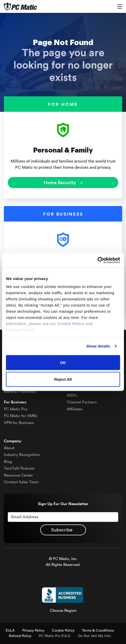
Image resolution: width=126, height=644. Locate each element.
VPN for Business (19, 423)
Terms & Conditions (98, 631)
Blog (8, 462)
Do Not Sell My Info (94, 636)
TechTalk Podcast (19, 468)
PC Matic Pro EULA (55, 636)
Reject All (63, 379)
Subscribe (62, 530)
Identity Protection (20, 392)
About (9, 448)
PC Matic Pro (16, 409)
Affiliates (75, 409)
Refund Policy (20, 636)
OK (63, 362)
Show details (98, 346)
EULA (10, 631)
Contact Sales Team (21, 482)
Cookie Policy (63, 631)
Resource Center (18, 475)
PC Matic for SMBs (21, 416)
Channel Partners (82, 402)
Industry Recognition (22, 455)
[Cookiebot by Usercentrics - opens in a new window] (97, 260)
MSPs (72, 396)
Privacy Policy (33, 631)
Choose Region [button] (63, 611)
